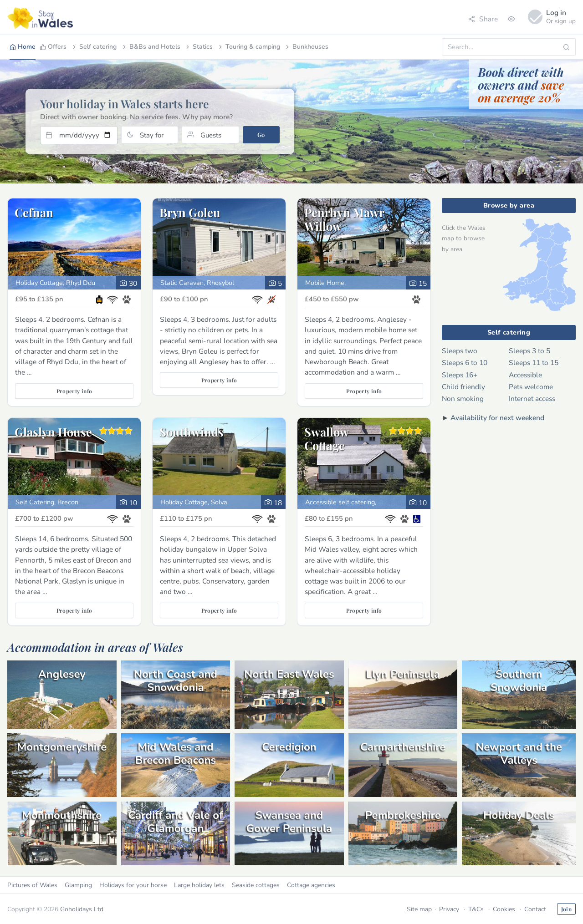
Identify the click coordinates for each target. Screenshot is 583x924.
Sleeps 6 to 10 (465, 363)
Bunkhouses (306, 47)
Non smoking (463, 399)
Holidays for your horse (133, 885)
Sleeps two (460, 351)
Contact (535, 909)
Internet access (532, 399)
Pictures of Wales (32, 885)
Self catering (94, 47)
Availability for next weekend (497, 418)
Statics (199, 47)
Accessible (525, 375)
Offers (53, 47)
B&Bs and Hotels (151, 47)
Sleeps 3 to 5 (529, 351)
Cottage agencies (311, 885)
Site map (419, 909)
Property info (74, 391)
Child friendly (463, 387)
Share (483, 19)
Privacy (449, 909)
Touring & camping (249, 47)
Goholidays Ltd (82, 909)
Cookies (504, 909)
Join (566, 909)
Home (23, 47)
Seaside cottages (256, 885)
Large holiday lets (199, 885)
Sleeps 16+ (460, 375)
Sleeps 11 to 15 (534, 363)
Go (261, 135)
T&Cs (476, 909)
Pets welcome (531, 387)
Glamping (78, 885)
